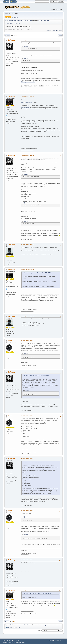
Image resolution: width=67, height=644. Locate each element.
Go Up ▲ (62, 640)
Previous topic (51, 31)
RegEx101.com (25, 107)
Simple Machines (15, 640)
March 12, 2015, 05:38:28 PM (28, 316)
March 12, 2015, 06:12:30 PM (28, 511)
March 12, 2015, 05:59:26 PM (28, 459)
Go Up (7, 621)
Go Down (7, 35)
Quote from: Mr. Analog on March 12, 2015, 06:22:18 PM (37, 594)
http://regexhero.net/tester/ (28, 82)
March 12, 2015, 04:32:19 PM (28, 155)
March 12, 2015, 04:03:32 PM (28, 96)
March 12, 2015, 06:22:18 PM (28, 560)
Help (50, 640)
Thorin (10, 341)
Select (26, 46)
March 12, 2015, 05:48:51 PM (28, 372)
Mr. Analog (41, 21)
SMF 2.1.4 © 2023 (7, 640)
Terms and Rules (55, 640)
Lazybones (46, 21)
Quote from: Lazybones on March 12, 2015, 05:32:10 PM (37, 273)
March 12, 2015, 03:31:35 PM (28, 40)
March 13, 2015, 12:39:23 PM (28, 590)
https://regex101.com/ (27, 102)
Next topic (59, 31)
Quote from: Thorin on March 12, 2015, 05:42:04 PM (36, 375)
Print (60, 35)
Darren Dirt (11, 96)
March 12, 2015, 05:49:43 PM (28, 416)
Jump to (40, 630)
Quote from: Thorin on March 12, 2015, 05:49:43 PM (36, 462)
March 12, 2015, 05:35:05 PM (28, 269)
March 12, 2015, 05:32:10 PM (28, 245)
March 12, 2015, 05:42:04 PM (28, 341)
